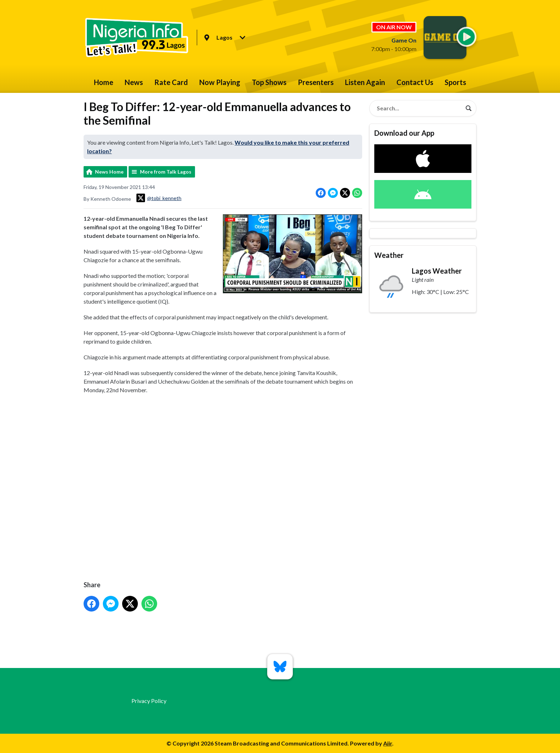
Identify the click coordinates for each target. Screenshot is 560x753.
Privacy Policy (149, 701)
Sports (455, 82)
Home (104, 82)
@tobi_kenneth (159, 198)
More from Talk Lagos (166, 172)
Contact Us (415, 82)
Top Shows (269, 82)
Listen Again (365, 82)
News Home (109, 172)
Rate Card (171, 82)
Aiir (388, 743)
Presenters (316, 82)
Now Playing (220, 82)
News (134, 82)
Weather (389, 255)
